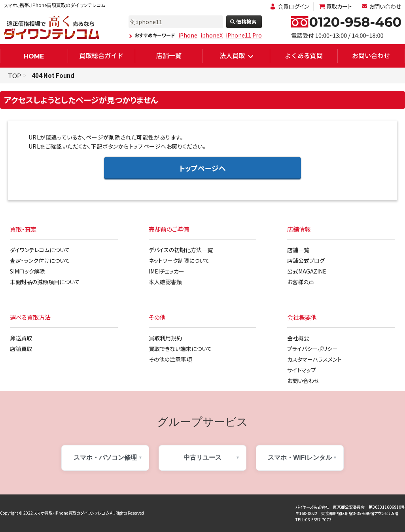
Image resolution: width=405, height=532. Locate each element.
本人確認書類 (165, 282)
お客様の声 (301, 282)
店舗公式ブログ (306, 260)
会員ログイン (293, 6)
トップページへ (202, 168)
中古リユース (202, 457)
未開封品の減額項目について (45, 282)
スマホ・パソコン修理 (105, 457)
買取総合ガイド (101, 55)
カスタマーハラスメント (314, 359)
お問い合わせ (385, 6)
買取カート (339, 6)
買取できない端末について (180, 349)
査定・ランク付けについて (40, 260)
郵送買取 (21, 338)
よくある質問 (304, 55)
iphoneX (212, 35)
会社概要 (298, 338)
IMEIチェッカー (167, 271)
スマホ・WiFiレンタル (300, 457)
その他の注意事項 (170, 359)
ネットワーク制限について (179, 260)
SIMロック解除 (27, 271)
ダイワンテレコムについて (40, 250)
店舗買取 (21, 349)
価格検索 (246, 22)
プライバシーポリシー (312, 349)
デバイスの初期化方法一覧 (181, 250)
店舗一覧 (169, 55)
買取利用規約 (165, 338)
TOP (14, 75)
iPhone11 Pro (244, 35)
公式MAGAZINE (307, 271)
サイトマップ (302, 370)
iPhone (188, 35)
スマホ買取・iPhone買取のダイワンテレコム (71, 513)
